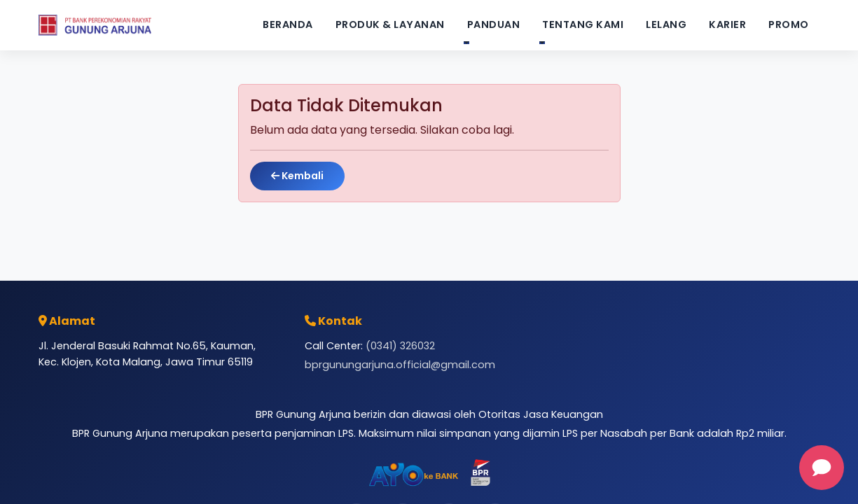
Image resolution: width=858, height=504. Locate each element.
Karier (727, 24)
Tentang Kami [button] (583, 24)
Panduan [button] (494, 24)
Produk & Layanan (390, 24)
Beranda (288, 24)
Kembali (297, 176)
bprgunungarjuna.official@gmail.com (400, 365)
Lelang (666, 24)
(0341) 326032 (400, 346)
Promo (789, 24)
